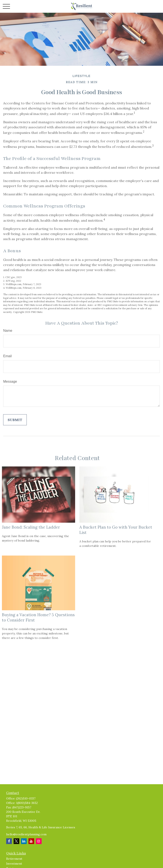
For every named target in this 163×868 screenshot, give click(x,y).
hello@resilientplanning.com (26, 834)
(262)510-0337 (26, 798)
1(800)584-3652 (27, 803)
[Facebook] (9, 841)
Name (8, 331)
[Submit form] (15, 420)
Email (7, 356)
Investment (14, 864)
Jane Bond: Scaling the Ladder (31, 527)
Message (10, 381)
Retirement (14, 859)
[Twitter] (16, 841)
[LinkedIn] (24, 841)
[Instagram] (39, 841)
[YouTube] (31, 841)
